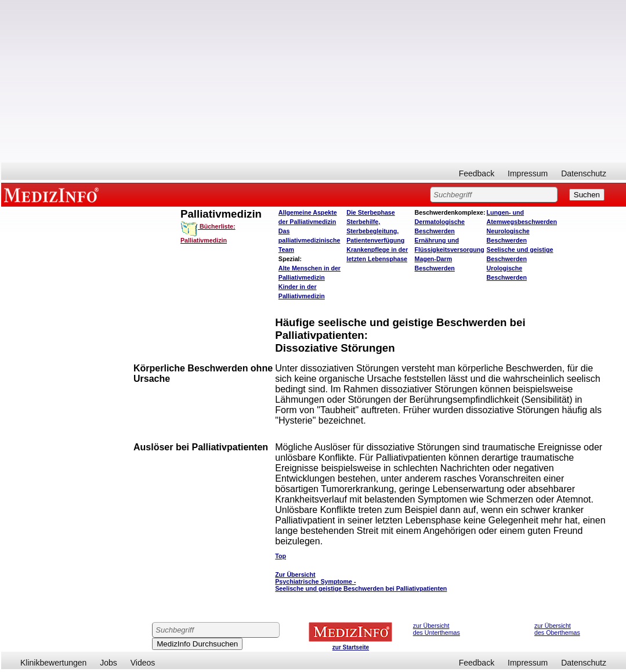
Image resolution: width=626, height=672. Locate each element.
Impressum (528, 174)
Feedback (477, 174)
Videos (143, 663)
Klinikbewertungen (53, 663)
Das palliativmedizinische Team (310, 240)
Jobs (108, 663)
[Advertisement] (314, 81)
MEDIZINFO (53, 194)
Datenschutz (584, 174)
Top (281, 556)
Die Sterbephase (371, 212)
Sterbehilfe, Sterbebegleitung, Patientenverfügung (375, 231)
